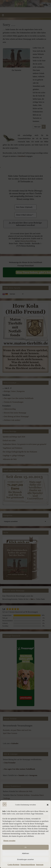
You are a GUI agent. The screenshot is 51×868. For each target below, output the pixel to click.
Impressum (40, 865)
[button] (48, 805)
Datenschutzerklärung (28, 865)
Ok (25, 847)
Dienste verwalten (9, 841)
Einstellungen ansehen (26, 859)
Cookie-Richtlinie (14, 865)
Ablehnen (25, 853)
